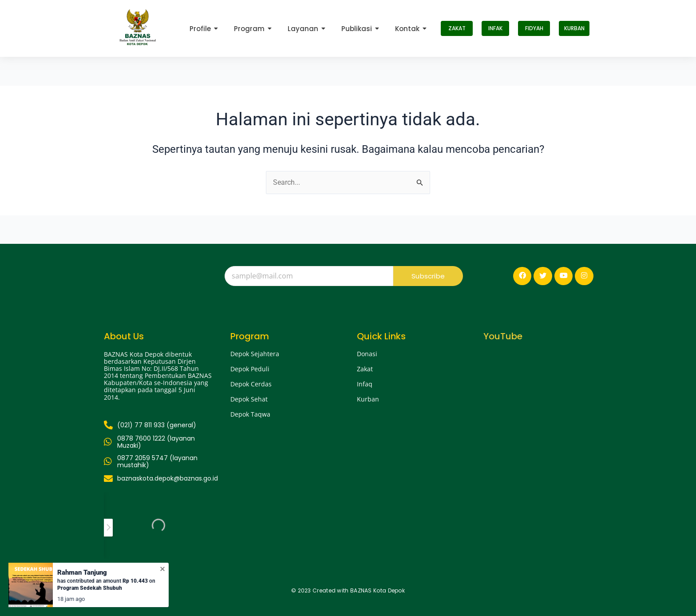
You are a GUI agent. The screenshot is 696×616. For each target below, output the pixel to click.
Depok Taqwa (250, 414)
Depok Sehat (249, 399)
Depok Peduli (250, 369)
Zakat (365, 369)
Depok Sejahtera (255, 354)
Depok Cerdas (251, 384)
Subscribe (428, 276)
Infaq (365, 384)
